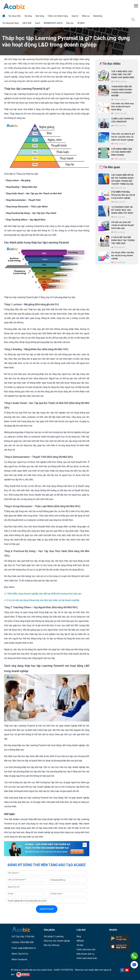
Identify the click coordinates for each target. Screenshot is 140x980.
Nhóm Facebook (19, 959)
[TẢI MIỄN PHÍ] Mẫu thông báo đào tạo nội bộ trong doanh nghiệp (123, 195)
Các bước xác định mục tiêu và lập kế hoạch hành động (123, 107)
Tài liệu (80, 945)
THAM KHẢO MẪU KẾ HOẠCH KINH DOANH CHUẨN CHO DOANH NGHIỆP (122, 91)
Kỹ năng (29, 16)
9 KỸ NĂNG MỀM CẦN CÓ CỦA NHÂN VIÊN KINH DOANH (122, 152)
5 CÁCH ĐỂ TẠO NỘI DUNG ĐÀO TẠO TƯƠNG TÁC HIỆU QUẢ (123, 240)
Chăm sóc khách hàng (58, 16)
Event (38, 23)
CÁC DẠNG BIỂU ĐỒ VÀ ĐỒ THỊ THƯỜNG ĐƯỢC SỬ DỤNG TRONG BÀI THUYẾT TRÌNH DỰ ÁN (123, 179)
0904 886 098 (27, 942)
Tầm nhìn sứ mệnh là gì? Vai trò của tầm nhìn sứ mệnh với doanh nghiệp (123, 137)
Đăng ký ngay (47, 909)
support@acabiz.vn (27, 948)
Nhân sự (86, 16)
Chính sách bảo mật (86, 950)
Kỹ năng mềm (15, 16)
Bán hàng (40, 16)
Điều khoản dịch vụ (86, 954)
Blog (79, 936)
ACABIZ (81, 23)
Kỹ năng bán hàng (11, 23)
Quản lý (75, 16)
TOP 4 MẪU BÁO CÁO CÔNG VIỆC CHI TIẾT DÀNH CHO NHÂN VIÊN (123, 74)
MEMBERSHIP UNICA (53, 23)
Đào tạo (70, 23)
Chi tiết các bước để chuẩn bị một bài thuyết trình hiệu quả (122, 225)
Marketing (98, 16)
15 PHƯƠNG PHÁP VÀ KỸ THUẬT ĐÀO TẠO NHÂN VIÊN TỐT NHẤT (122, 210)
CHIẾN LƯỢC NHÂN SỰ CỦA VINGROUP (122, 120)
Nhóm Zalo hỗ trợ (20, 954)
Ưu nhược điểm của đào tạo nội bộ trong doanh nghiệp (123, 255)
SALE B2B (27, 23)
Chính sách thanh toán (87, 958)
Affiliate (80, 941)
